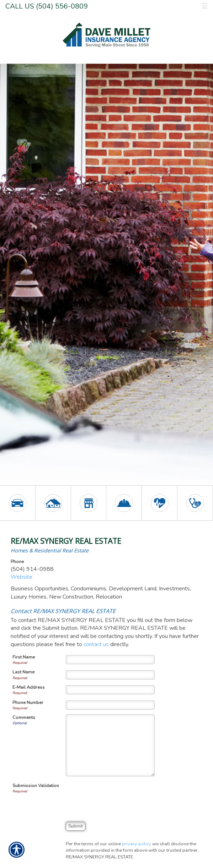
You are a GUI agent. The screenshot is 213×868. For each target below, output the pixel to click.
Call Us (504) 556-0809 (47, 6)
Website (22, 577)
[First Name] (110, 660)
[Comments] (110, 745)
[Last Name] (110, 675)
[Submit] (76, 826)
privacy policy (137, 844)
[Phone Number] (110, 705)
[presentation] (120, 796)
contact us (96, 644)
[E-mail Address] (110, 690)
